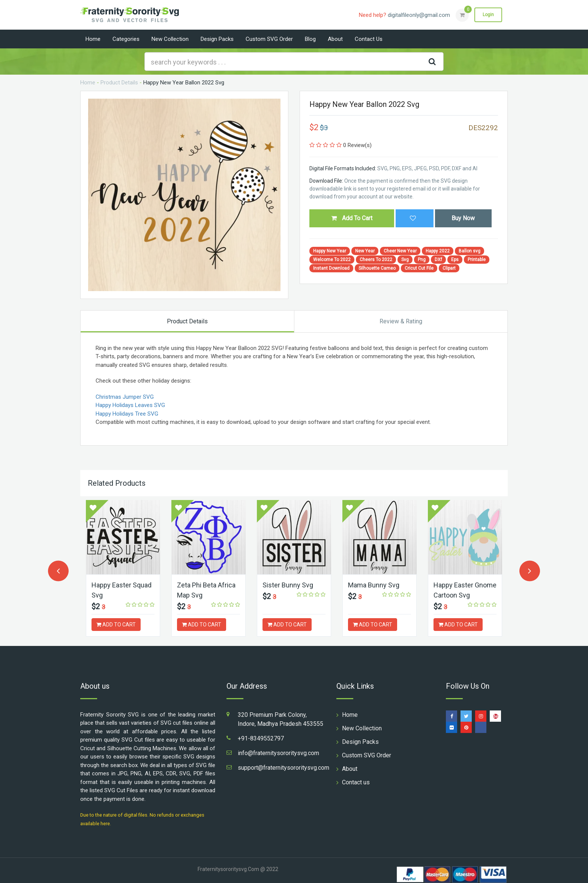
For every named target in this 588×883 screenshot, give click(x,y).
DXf (438, 260)
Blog (310, 39)
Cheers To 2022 (376, 260)
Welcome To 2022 (332, 260)
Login (488, 15)
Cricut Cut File (419, 268)
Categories (126, 39)
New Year (365, 251)
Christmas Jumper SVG (125, 397)
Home (93, 39)
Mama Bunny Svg (374, 585)
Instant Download (331, 268)
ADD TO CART (116, 625)
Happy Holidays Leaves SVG (130, 405)
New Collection (170, 39)
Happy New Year (330, 251)
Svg (405, 260)
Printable (477, 260)
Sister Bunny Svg (288, 585)
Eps (455, 260)
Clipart (449, 268)
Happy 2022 (438, 251)
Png (422, 260)
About (335, 39)
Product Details (119, 83)
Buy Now (463, 218)
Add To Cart (352, 218)
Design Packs (217, 39)
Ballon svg (469, 251)
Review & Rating (401, 321)
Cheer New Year (400, 251)
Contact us (369, 39)
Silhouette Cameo (377, 268)
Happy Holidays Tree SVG (127, 414)
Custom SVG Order (269, 39)
